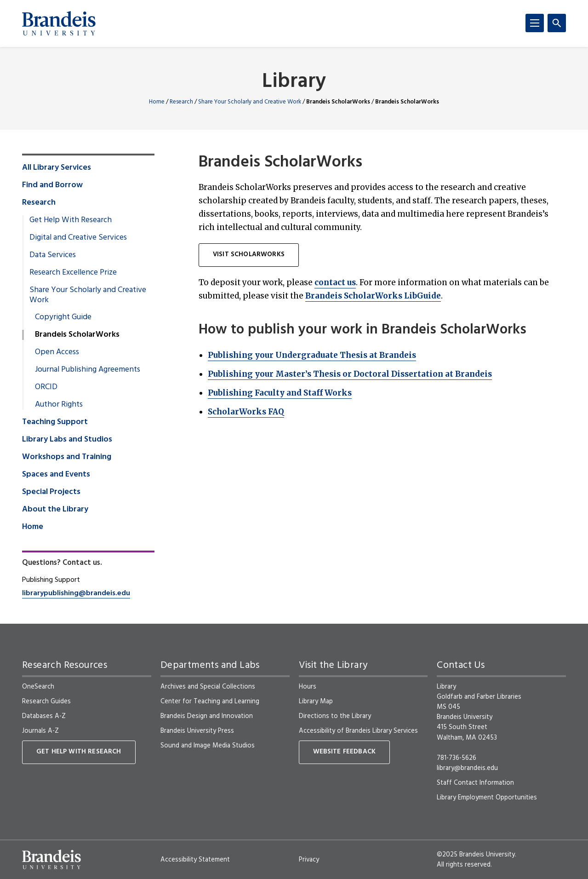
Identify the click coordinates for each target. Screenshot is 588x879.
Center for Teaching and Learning (210, 701)
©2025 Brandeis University (476, 855)
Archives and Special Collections (208, 687)
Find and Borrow (52, 185)
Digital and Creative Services (78, 238)
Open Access (57, 352)
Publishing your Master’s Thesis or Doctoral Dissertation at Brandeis (350, 374)
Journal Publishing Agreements (88, 370)
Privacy (309, 860)
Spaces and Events (56, 475)
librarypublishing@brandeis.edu (76, 593)
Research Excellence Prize (73, 273)
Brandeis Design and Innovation (207, 716)
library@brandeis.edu (467, 768)
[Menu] (535, 23)
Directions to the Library (335, 716)
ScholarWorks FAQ (246, 412)
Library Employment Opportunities (487, 798)
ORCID (46, 387)
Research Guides (46, 701)
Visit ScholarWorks (249, 255)
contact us (335, 282)
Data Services (53, 255)
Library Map (316, 701)
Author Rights (59, 405)
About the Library (55, 510)
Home (157, 102)
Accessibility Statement (195, 860)
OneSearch (38, 687)
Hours (308, 687)
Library (294, 82)
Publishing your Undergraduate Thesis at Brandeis (312, 355)
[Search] (557, 23)
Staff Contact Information (475, 783)
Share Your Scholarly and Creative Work (250, 102)
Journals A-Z (40, 731)
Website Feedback (345, 752)
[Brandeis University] (59, 23)
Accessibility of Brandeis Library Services (358, 731)
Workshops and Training (67, 457)
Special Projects (51, 492)
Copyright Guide (63, 317)
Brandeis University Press (197, 731)
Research (181, 102)
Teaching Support (55, 422)
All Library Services (57, 168)
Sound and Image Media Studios (208, 746)
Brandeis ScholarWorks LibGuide (373, 296)
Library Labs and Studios (67, 440)
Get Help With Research (71, 220)
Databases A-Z (44, 716)
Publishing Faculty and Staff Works (280, 393)
